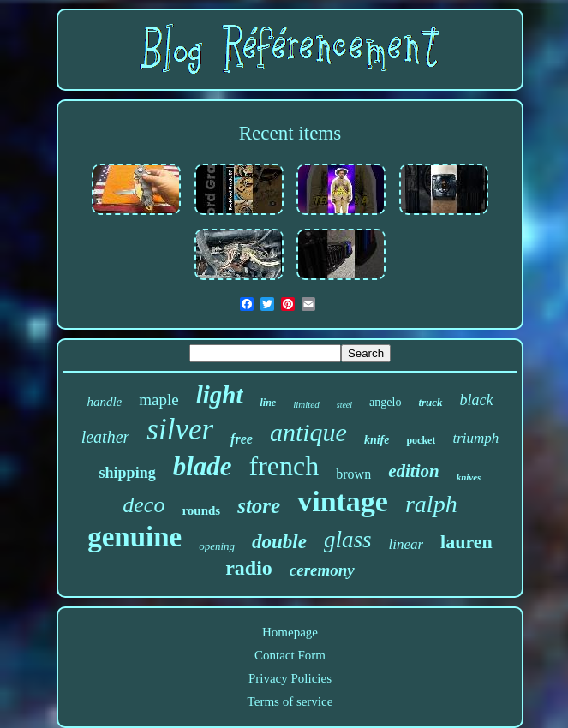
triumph (475, 438)
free (242, 439)
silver (180, 430)
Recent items (290, 133)
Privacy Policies (290, 678)
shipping (128, 473)
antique (308, 432)
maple (158, 400)
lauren (466, 542)
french (284, 466)
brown (353, 474)
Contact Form (290, 655)
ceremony (322, 570)
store (259, 506)
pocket (421, 440)
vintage (343, 501)
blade (203, 466)
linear (407, 544)
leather (106, 437)
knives (469, 477)
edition (414, 471)
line (269, 403)
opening (217, 546)
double (279, 542)
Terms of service (290, 701)
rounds (201, 510)
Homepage (290, 632)
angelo (385, 402)
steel (344, 405)
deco (143, 505)
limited (306, 404)
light (220, 395)
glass (348, 540)
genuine (135, 537)
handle (104, 402)
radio (249, 568)
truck (430, 402)
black (477, 400)
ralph (431, 504)
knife (377, 440)
